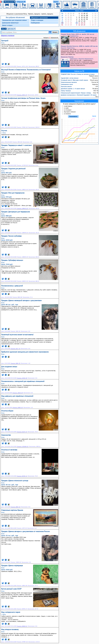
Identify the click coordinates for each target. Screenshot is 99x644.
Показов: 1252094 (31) (23, 446)
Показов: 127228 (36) (22, 165)
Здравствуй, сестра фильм (70, 78)
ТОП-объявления (79, 31)
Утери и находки (37, 20)
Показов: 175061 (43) (22, 127)
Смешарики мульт (67, 84)
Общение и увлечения (39, 18)
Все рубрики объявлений (15, 17)
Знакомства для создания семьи (14, 20)
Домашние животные (10, 23)
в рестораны (68, 106)
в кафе (66, 108)
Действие (12, 29)
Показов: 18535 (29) (18, 393)
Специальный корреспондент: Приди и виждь (76, 93)
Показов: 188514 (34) (22, 190)
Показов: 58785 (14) (22, 476)
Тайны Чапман (66, 91)
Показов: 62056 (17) (22, 609)
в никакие (67, 114)
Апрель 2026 (79, 11)
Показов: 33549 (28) (22, 378)
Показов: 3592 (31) (15, 331)
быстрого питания (70, 112)
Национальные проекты (69, 82)
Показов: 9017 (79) (15, 349)
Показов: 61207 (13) (22, 432)
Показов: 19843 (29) (22, 586)
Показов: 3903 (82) (17, 142)
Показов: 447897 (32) (22, 642)
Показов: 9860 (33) (16, 507)
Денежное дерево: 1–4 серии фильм (73, 89)
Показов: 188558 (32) (22, 233)
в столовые (68, 110)
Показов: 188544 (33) (22, 208)
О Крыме (21, 2)
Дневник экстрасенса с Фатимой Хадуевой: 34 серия (79, 95)
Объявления (10, 2)
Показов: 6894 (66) (17, 297)
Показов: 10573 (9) (22, 528)
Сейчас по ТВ (79, 71)
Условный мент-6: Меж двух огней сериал (75, 80)
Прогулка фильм (66, 86)
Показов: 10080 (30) (16, 562)
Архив (94, 116)
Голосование (79, 101)
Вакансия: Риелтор (67, 57)
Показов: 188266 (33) (22, 257)
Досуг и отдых (7, 25)
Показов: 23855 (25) (18, 407)
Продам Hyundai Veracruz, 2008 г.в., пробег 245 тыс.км (79, 46)
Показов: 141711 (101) (22, 66)
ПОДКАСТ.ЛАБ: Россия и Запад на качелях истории (78, 74)
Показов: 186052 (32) (22, 281)
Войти (56, 2)
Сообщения (35, 23)
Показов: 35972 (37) (22, 95)
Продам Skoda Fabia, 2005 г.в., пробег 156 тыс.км (78, 34)
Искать (55, 32)
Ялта (4, 29)
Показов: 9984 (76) (15, 363)
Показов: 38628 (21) (22, 626)
